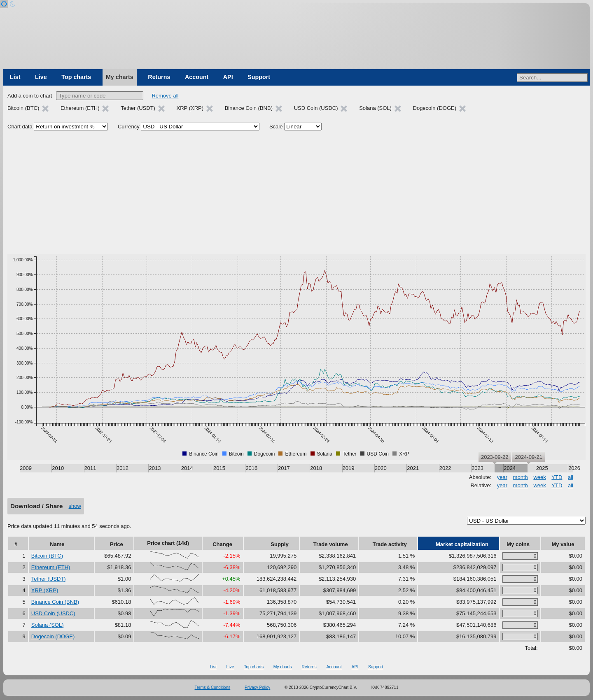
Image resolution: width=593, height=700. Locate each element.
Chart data (20, 127)
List (15, 77)
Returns (159, 77)
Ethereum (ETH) (51, 567)
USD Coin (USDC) (53, 613)
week (539, 477)
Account (197, 77)
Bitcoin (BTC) (47, 556)
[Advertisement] (296, 193)
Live (41, 77)
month (521, 477)
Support (259, 77)
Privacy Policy (257, 687)
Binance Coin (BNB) (55, 602)
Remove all (165, 96)
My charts (120, 77)
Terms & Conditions (213, 687)
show (75, 506)
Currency (129, 127)
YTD (557, 477)
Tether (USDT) (49, 579)
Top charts (76, 77)
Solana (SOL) (48, 625)
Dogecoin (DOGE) (53, 636)
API (228, 77)
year (502, 477)
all (571, 477)
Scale (276, 127)
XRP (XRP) (45, 590)
